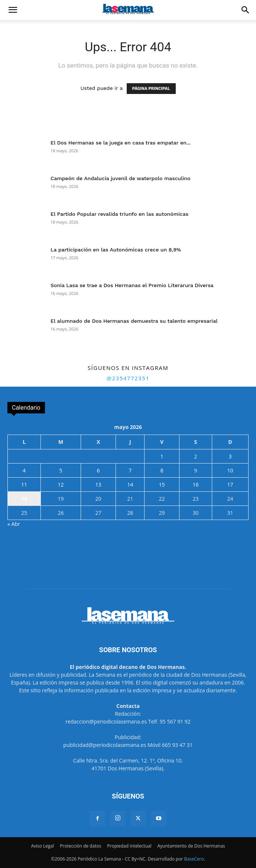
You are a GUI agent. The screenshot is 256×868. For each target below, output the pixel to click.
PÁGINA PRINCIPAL (151, 89)
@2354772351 (128, 378)
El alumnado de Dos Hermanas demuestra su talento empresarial (134, 321)
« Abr (14, 524)
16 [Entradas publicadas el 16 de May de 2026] (195, 485)
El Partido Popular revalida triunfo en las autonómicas (119, 214)
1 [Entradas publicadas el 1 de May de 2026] (162, 456)
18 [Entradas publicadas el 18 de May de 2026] (24, 499)
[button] (13, 10)
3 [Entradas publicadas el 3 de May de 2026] (230, 456)
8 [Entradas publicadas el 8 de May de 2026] (162, 470)
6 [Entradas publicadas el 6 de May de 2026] (98, 470)
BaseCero (194, 859)
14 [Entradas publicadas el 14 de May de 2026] (130, 485)
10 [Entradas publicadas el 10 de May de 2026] (230, 470)
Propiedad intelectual (129, 846)
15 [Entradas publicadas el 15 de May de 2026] (162, 485)
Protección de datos (80, 846)
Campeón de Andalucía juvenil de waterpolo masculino (120, 178)
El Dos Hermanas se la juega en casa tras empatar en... (121, 143)
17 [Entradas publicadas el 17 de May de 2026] (230, 485)
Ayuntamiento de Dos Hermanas (191, 846)
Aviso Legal (42, 846)
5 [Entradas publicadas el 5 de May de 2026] (61, 470)
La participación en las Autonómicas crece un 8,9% (116, 250)
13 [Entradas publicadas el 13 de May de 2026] (98, 485)
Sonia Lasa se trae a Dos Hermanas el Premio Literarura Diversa (132, 285)
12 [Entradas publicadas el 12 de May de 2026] (61, 485)
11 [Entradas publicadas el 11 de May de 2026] (24, 485)
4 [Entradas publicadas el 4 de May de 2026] (24, 470)
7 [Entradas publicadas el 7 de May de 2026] (130, 470)
